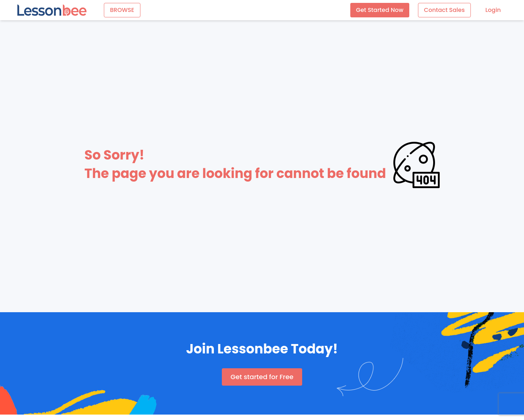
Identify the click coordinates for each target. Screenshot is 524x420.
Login (493, 10)
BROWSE (122, 10)
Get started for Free (262, 377)
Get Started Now (380, 10)
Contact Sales (445, 10)
